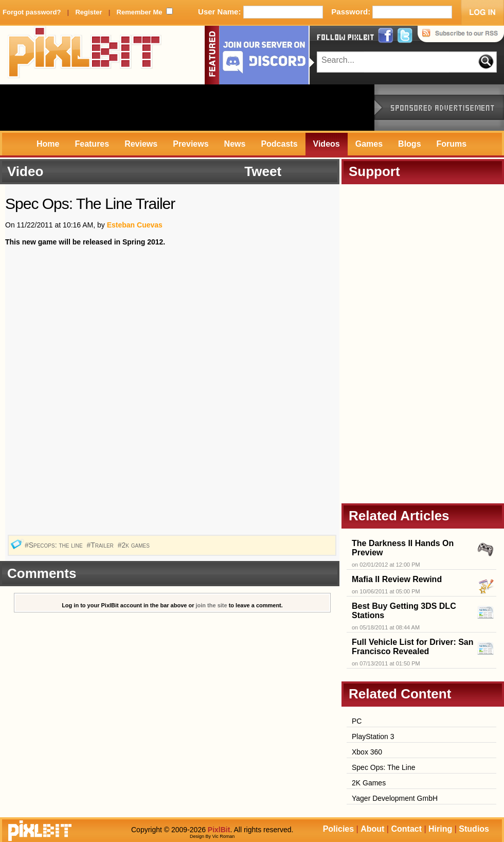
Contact (406, 829)
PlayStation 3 (373, 736)
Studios (474, 829)
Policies (338, 829)
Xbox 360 (367, 752)
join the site (212, 605)
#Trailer (101, 545)
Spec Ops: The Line (383, 767)
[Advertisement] (187, 108)
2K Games (369, 783)
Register (88, 12)
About (372, 829)
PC (357, 721)
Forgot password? (32, 12)
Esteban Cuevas (135, 225)
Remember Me (140, 12)
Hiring (440, 829)
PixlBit (85, 55)
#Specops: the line (55, 545)
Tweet (263, 171)
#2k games (135, 545)
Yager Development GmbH (395, 798)
